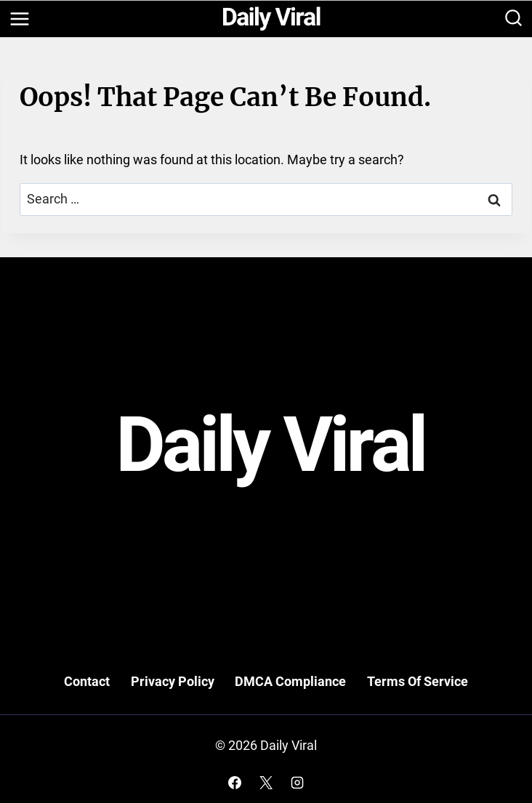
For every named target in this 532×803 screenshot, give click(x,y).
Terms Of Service (418, 681)
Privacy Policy (173, 681)
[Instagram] (297, 783)
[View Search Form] (513, 19)
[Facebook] (235, 783)
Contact (87, 681)
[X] (266, 783)
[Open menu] (19, 19)
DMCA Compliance (290, 681)
